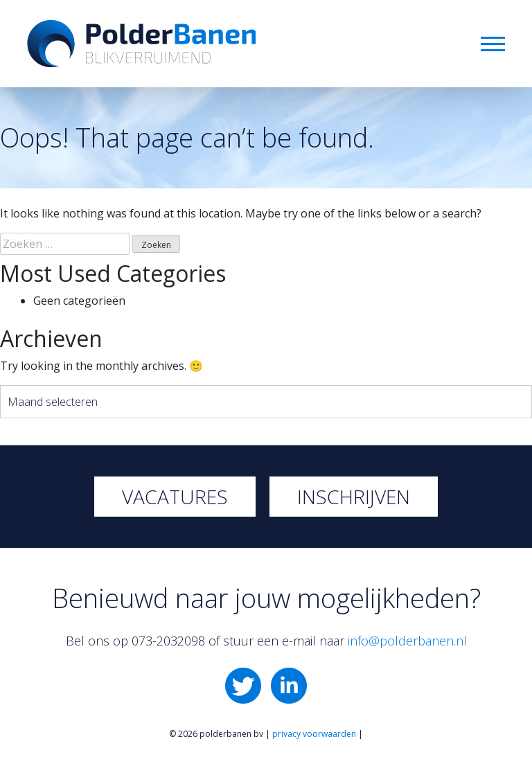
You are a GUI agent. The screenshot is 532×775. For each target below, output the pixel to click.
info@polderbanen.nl (407, 641)
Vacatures (175, 497)
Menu (493, 44)
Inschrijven (354, 497)
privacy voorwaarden (314, 734)
